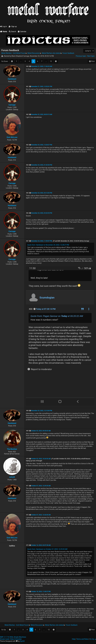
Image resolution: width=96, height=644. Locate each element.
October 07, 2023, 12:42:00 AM (41, 515)
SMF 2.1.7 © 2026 (6, 637)
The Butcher (12, 449)
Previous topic (81, 56)
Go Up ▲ (93, 639)
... (21, 61)
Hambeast (12, 79)
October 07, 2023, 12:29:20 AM (41, 486)
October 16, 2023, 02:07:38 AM (41, 545)
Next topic (91, 56)
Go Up (4, 630)
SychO (22, 641)
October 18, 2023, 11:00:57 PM (41, 592)
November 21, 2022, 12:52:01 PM (42, 86)
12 (51, 61)
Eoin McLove (12, 137)
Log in (4, 26)
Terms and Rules (82, 639)
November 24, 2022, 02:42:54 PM (42, 213)
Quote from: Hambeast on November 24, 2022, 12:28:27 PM (48, 245)
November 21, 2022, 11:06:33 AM (42, 66)
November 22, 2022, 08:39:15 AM (42, 114)
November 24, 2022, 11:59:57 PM (42, 241)
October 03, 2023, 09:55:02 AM (41, 431)
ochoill (12, 477)
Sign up (13, 26)
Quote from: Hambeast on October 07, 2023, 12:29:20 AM (47, 549)
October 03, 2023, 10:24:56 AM (41, 459)
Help (74, 639)
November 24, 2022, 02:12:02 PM (42, 193)
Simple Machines (20, 637)
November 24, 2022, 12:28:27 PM (42, 145)
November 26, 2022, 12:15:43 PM (42, 411)
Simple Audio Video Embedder (11, 639)
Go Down (5, 61)
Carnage (12, 105)
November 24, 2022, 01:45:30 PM (42, 165)
